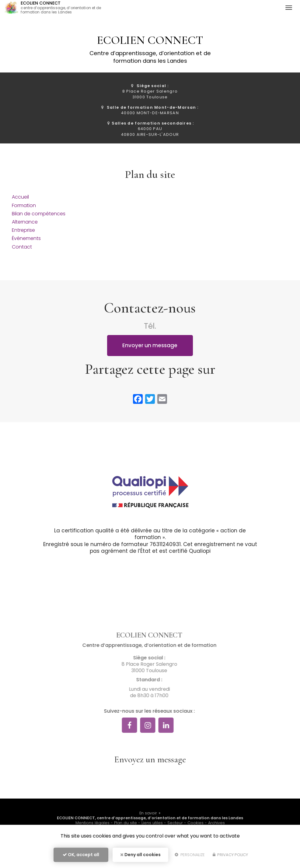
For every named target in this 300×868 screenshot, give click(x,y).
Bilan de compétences (39, 214)
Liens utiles (152, 823)
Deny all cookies (140, 855)
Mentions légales (92, 823)
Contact (22, 247)
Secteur (175, 823)
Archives (216, 823)
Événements (26, 238)
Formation (24, 205)
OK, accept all (81, 855)
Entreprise (23, 230)
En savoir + (150, 813)
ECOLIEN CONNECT (64, 8)
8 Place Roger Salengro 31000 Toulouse (150, 91)
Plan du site (126, 823)
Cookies (195, 823)
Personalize (190, 855)
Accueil (20, 197)
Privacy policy (230, 855)
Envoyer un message (150, 345)
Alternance (25, 222)
